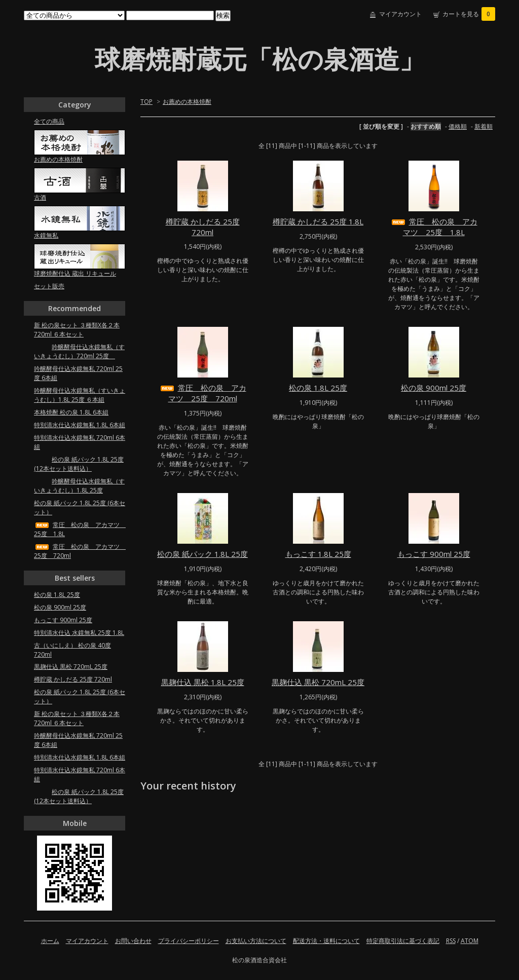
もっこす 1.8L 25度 (318, 554)
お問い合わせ (133, 941)
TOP (146, 102)
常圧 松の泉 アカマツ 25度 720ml (203, 393)
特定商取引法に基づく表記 (403, 941)
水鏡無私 (46, 235)
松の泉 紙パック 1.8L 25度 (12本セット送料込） (79, 464)
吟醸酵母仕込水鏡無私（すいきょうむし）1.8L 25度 (79, 486)
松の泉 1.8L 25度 (318, 388)
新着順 (484, 126)
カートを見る (469, 14)
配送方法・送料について (326, 941)
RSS (451, 941)
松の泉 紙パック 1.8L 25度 (202, 554)
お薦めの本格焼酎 (187, 102)
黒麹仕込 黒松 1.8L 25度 (203, 682)
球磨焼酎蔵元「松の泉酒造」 (260, 59)
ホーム (50, 941)
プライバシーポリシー (189, 941)
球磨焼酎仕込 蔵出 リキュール (75, 273)
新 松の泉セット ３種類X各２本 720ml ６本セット (77, 330)
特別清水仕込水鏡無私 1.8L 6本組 (80, 425)
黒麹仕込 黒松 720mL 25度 (318, 682)
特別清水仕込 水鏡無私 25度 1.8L (79, 633)
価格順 (458, 126)
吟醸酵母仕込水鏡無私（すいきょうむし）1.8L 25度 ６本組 (80, 395)
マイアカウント (400, 14)
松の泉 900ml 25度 (434, 388)
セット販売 (49, 286)
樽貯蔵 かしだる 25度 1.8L (318, 221)
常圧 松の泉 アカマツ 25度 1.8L (434, 227)
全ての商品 (49, 121)
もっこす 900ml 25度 (434, 554)
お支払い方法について (256, 941)
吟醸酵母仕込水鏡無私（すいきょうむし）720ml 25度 (79, 351)
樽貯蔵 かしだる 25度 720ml (203, 227)
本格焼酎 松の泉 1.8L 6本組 (71, 412)
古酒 (40, 197)
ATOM (470, 941)
